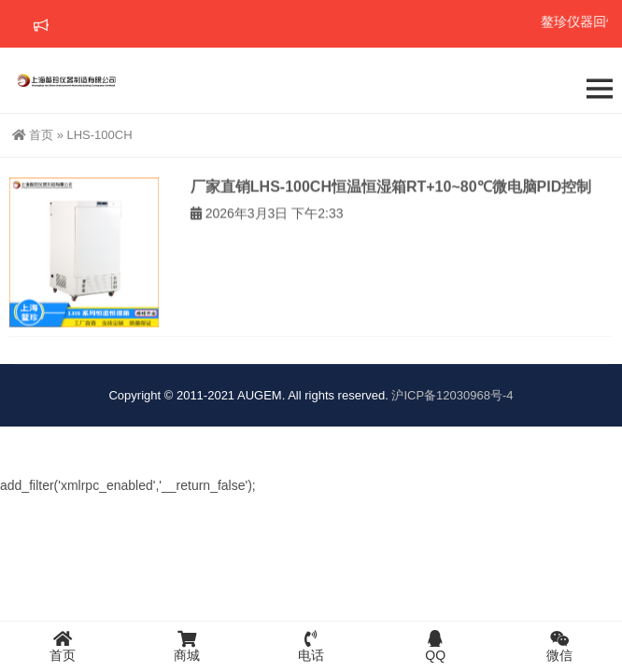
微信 (560, 646)
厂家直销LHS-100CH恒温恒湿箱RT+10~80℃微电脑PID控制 (391, 195)
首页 (33, 135)
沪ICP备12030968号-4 (452, 395)
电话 (311, 646)
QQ (436, 646)
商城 (186, 646)
